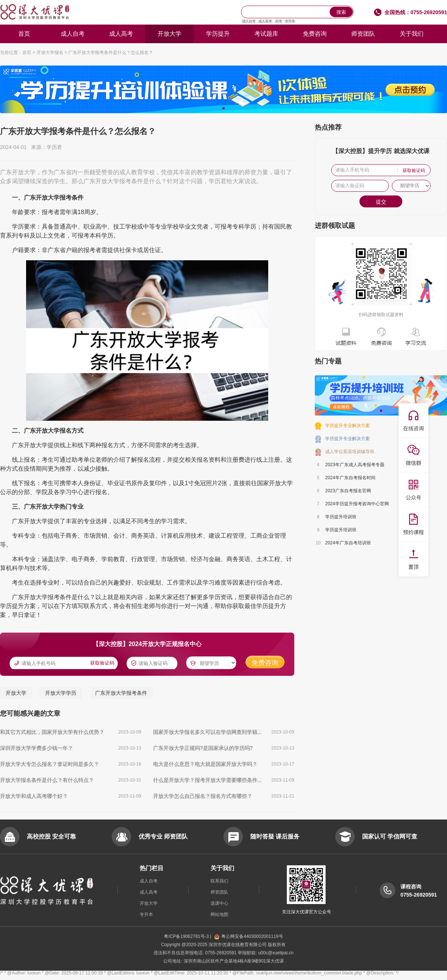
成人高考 (265, 21)
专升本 (290, 21)
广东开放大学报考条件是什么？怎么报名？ (111, 52)
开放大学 (169, 34)
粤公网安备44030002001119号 (248, 936)
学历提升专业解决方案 (348, 426)
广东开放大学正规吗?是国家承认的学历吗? (203, 748)
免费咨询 (315, 34)
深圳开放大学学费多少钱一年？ (37, 748)
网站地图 (219, 914)
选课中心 (219, 903)
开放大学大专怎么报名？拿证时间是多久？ (50, 764)
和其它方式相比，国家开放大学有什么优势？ (52, 732)
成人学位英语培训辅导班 (350, 452)
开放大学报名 (50, 52)
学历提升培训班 (341, 517)
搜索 (341, 12)
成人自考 (249, 21)
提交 (381, 202)
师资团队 (363, 34)
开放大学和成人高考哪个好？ (34, 796)
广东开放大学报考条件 (121, 693)
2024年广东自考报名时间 (350, 478)
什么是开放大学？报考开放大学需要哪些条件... (207, 780)
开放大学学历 (61, 693)
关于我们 (412, 34)
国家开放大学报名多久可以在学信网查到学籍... (207, 732)
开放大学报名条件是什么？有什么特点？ (47, 780)
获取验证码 (102, 663)
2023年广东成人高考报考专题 (355, 465)
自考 (279, 21)
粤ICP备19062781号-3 (187, 936)
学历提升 (218, 34)
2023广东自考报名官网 (348, 491)
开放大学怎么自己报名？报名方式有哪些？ (203, 796)
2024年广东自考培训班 (348, 543)
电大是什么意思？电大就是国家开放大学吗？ (205, 764)
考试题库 (266, 34)
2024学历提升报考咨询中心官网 (357, 504)
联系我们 (219, 881)
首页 (24, 34)
